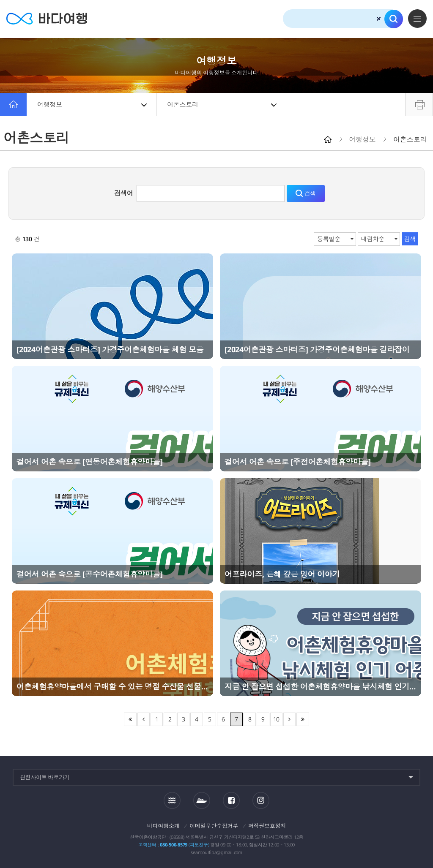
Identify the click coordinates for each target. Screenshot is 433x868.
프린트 (419, 104)
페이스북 (231, 800)
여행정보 (92, 104)
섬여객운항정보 (202, 800)
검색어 (123, 193)
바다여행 (47, 19)
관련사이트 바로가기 (45, 777)
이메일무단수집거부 (214, 826)
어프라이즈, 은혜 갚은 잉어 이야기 (282, 574)
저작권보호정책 (267, 826)
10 (277, 719)
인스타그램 (261, 800)
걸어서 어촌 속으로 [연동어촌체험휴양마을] (89, 462)
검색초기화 (379, 19)
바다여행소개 (163, 826)
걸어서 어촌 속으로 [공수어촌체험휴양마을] (89, 574)
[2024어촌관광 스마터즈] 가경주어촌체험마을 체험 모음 (110, 349)
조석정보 (172, 800)
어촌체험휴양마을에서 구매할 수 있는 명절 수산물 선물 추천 (112, 686)
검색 (394, 19)
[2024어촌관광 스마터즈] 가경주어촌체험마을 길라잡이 (317, 349)
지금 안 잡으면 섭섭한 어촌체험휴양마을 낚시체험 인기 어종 (321, 686)
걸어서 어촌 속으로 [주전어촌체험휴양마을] (297, 462)
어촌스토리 (222, 104)
